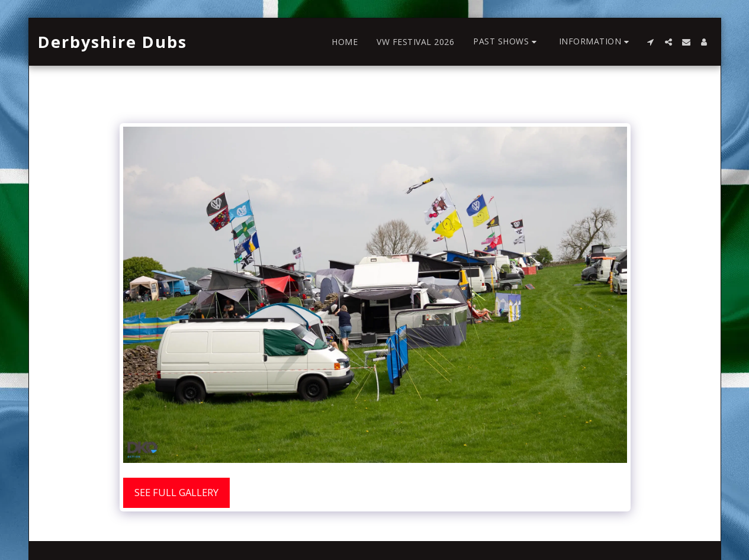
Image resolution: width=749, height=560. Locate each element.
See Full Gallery (176, 492)
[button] (507, 42)
